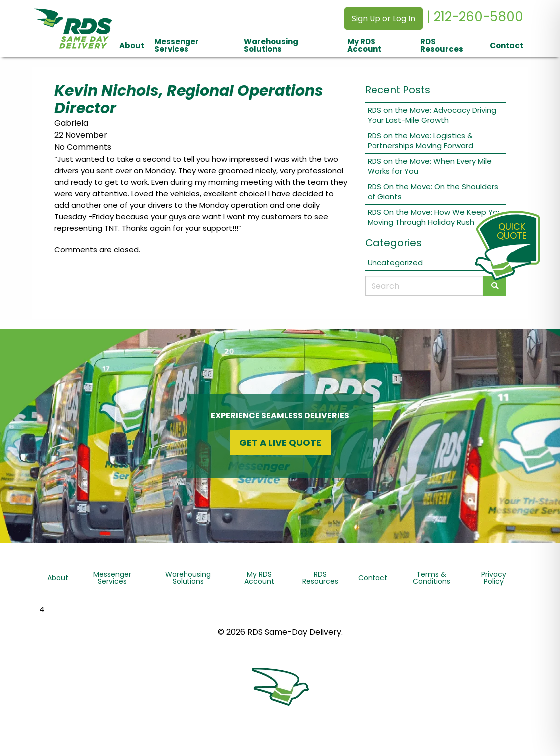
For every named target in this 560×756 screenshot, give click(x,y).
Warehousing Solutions (271, 45)
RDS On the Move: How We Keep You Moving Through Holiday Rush (435, 217)
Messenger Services (177, 45)
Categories (393, 243)
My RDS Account (364, 45)
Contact (506, 46)
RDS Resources (442, 45)
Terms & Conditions (432, 578)
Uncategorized (395, 263)
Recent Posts (398, 90)
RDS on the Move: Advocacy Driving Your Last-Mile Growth (432, 115)
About (132, 46)
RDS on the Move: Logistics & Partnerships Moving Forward (420, 140)
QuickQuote (512, 231)
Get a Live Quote (280, 442)
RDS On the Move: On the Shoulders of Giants (433, 191)
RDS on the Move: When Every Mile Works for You (430, 166)
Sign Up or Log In (383, 19)
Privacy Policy (494, 578)
